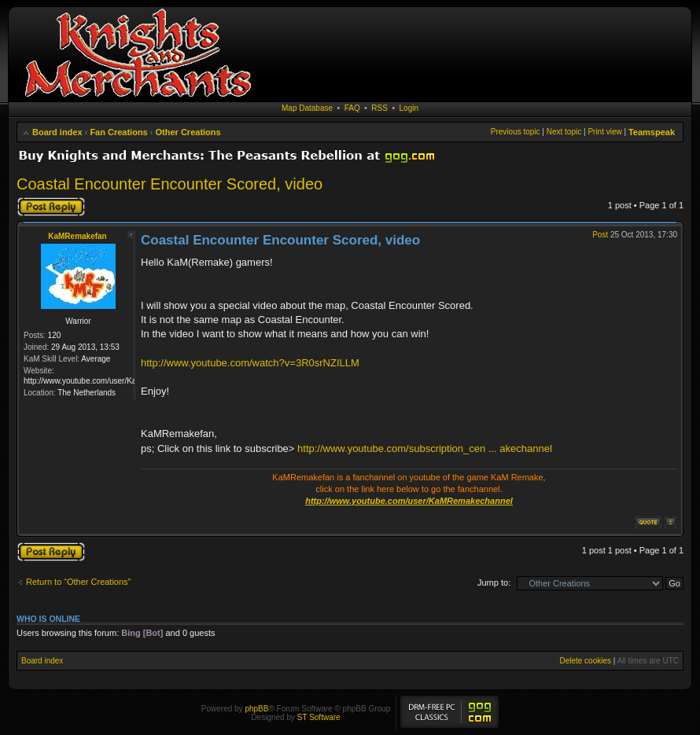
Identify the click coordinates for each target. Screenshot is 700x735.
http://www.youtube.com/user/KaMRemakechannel (409, 501)
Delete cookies (585, 661)
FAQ (352, 108)
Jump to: (494, 582)
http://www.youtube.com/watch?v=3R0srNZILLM (250, 363)
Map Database (307, 108)
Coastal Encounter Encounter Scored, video (169, 184)
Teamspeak (652, 132)
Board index (57, 132)
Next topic (564, 132)
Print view (604, 132)
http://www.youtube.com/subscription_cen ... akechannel (425, 448)
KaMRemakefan (77, 236)
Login (409, 108)
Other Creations (188, 132)
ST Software (319, 717)
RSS (379, 108)
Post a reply (51, 207)
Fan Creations (118, 132)
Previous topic (516, 132)
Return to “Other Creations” (78, 582)
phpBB (256, 709)
